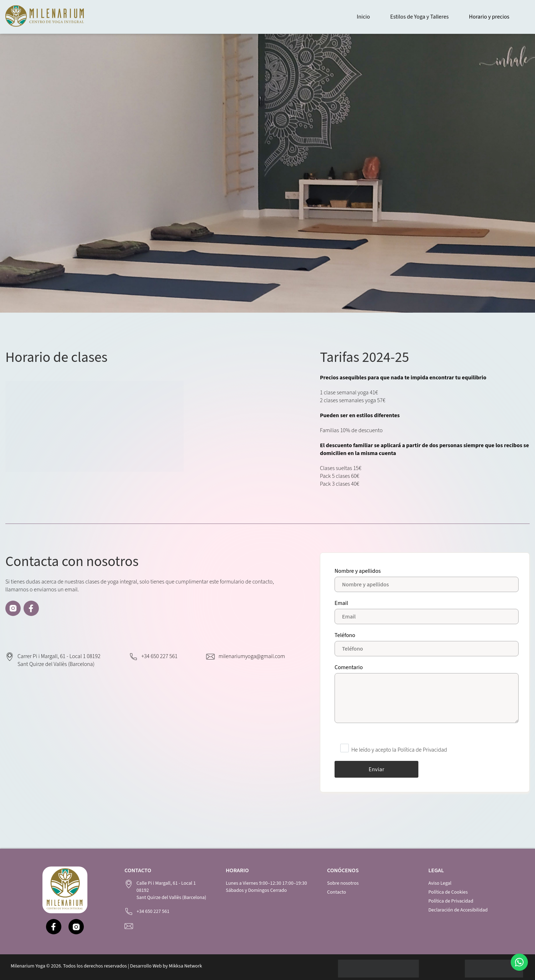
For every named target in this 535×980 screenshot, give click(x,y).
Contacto (337, 892)
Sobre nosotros (343, 883)
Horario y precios (489, 17)
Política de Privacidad (451, 901)
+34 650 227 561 (159, 656)
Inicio (363, 17)
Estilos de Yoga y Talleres (419, 17)
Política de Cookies (448, 892)
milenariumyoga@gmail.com (252, 656)
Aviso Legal (440, 883)
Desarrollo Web (146, 966)
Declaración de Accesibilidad (458, 910)
